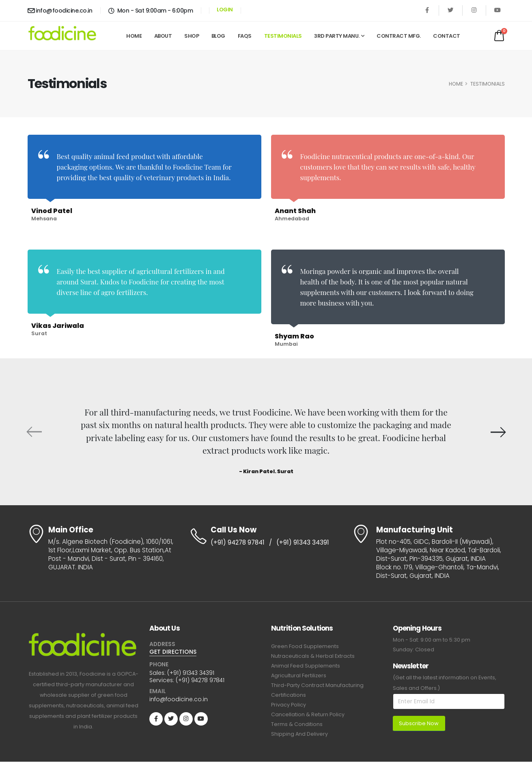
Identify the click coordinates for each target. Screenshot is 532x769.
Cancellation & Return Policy (308, 714)
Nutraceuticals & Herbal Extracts (313, 656)
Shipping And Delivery (299, 734)
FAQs (245, 36)
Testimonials (283, 36)
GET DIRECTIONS (173, 652)
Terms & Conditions (297, 724)
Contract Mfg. (399, 36)
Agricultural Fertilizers (299, 675)
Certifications (289, 695)
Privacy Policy (289, 705)
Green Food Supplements (305, 646)
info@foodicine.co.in (60, 11)
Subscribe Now (419, 723)
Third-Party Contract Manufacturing (317, 685)
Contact (447, 36)
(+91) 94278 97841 (238, 542)
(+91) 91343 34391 (303, 542)
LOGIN (225, 10)
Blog (218, 36)
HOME (456, 84)
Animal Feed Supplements (306, 666)
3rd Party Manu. (337, 36)
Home (134, 36)
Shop (192, 36)
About (163, 36)
